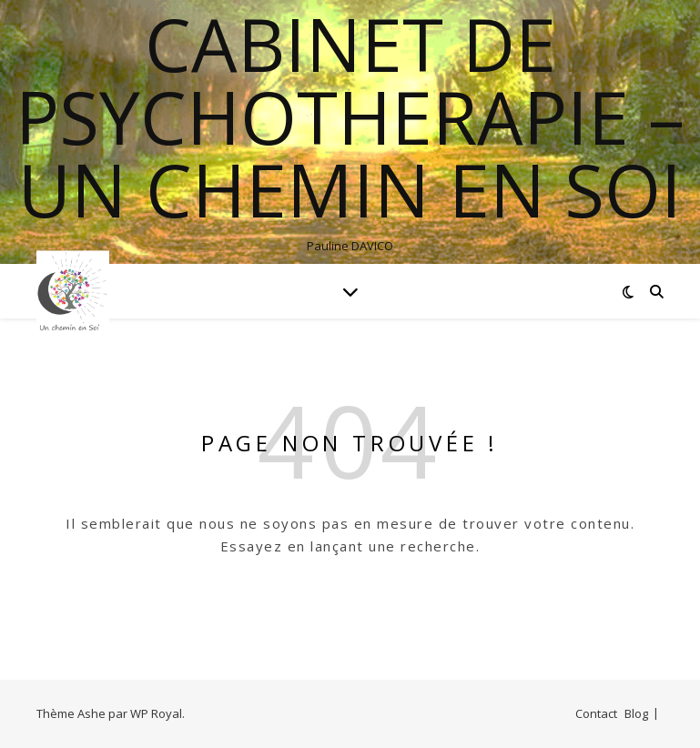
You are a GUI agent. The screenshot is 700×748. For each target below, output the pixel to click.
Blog (636, 713)
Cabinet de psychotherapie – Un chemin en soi (350, 116)
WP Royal (156, 713)
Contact (596, 713)
